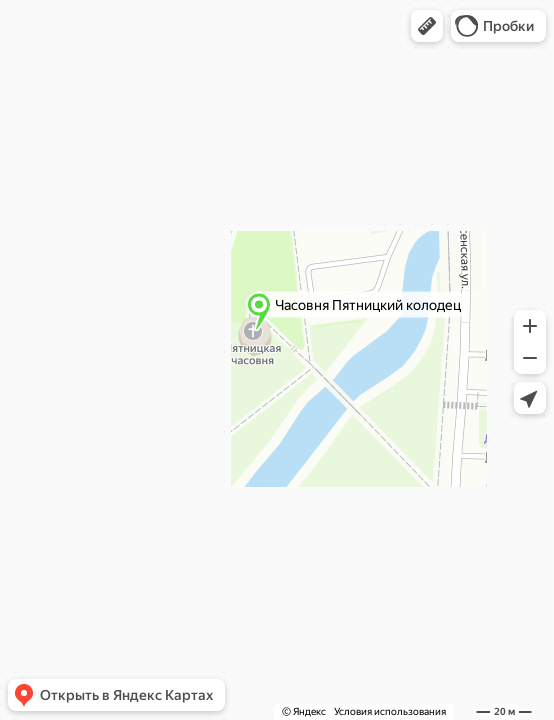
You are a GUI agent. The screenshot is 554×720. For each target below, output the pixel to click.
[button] (427, 26)
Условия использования (390, 711)
